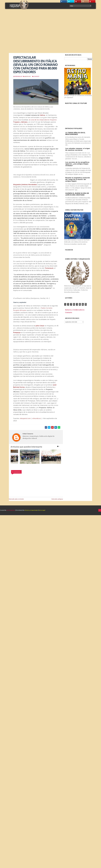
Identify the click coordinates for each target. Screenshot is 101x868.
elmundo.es (37, 418)
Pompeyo (17, 333)
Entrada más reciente (16, 499)
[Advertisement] (20, 32)
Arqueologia (27, 76)
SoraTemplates (11, 510)
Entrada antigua (57, 499)
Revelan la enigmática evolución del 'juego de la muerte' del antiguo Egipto (78, 179)
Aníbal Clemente (28, 434)
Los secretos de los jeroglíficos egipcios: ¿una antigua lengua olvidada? (77, 164)
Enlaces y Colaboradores (75, 310)
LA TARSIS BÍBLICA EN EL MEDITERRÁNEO (75, 134)
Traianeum (49, 268)
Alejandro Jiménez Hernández (25, 185)
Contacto (69, 313)
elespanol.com (25, 418)
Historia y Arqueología (31, 510)
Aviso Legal (42, 510)
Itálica (42, 115)
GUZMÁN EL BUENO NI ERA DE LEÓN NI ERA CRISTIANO (77, 194)
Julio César (40, 326)
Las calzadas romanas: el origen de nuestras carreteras (78, 149)
